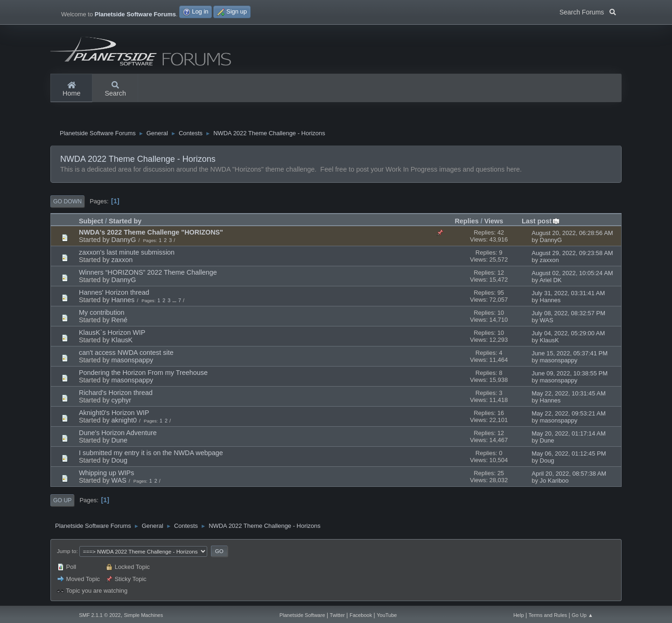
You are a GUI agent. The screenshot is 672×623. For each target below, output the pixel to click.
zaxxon (122, 260)
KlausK (122, 340)
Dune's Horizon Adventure (118, 433)
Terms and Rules (548, 615)
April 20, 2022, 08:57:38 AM (569, 474)
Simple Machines (143, 615)
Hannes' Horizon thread (114, 292)
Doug (119, 460)
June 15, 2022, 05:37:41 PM (570, 353)
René (119, 320)
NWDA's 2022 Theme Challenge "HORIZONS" (151, 232)
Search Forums (588, 11)
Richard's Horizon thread (116, 393)
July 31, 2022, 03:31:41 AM (568, 293)
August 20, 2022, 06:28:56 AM (572, 233)
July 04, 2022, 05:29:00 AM (568, 333)
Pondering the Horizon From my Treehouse (143, 373)
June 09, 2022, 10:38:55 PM (570, 373)
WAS (547, 320)
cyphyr (121, 400)
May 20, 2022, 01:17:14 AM (568, 433)
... (175, 300)
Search (115, 90)
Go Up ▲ (582, 615)
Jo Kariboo (554, 481)
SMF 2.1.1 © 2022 (100, 615)
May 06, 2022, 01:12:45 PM (569, 453)
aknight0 (124, 420)
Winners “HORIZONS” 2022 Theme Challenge (148, 272)
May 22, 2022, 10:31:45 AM (568, 393)
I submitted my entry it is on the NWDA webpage (151, 453)
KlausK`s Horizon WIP (112, 332)
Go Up (62, 500)
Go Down (67, 201)
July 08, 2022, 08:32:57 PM (568, 313)
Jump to (66, 551)
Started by (125, 221)
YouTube (387, 615)
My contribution (102, 312)
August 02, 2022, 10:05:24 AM (572, 273)
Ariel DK (551, 280)
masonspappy (133, 360)
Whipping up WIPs (106, 473)
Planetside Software (302, 615)
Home (71, 90)
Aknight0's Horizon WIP (114, 413)
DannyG (124, 240)
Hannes (123, 300)
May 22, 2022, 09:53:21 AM (568, 413)
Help (519, 615)
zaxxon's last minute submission (127, 252)
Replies (466, 221)
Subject (91, 221)
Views (494, 221)
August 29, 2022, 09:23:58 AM (572, 253)
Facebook (361, 615)
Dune (119, 440)
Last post (541, 221)
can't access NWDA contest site (126, 353)
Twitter (337, 615)
